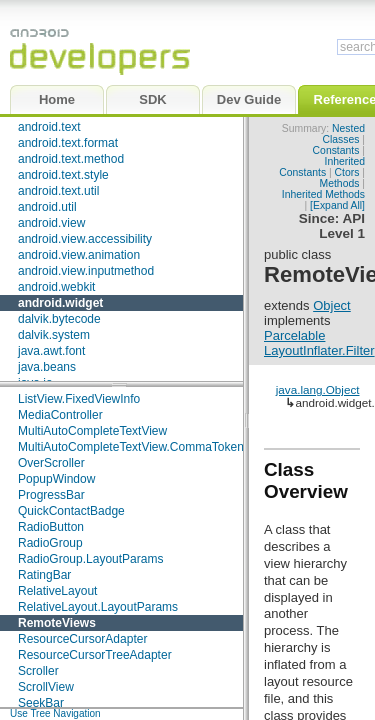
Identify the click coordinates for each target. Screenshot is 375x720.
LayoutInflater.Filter (319, 350)
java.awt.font (51, 351)
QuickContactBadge (71, 511)
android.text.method (71, 159)
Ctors (347, 172)
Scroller (38, 671)
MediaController (60, 415)
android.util (47, 207)
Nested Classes (343, 134)
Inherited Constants (322, 167)
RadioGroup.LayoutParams (90, 559)
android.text (49, 127)
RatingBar (44, 575)
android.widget (60, 303)
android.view (51, 223)
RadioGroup (50, 543)
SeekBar (41, 703)
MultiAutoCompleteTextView (92, 431)
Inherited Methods (323, 194)
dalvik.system (54, 335)
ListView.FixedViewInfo (79, 399)
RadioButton (51, 527)
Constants (336, 150)
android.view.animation (79, 255)
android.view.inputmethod (86, 271)
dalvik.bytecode (59, 319)
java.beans (47, 367)
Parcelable (294, 335)
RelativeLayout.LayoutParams (98, 607)
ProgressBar (51, 495)
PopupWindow (56, 479)
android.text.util (58, 191)
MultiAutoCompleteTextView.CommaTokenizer (140, 447)
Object (332, 305)
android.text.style (63, 175)
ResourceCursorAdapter (82, 639)
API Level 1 (342, 226)
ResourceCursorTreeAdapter (95, 655)
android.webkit (56, 287)
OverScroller (51, 463)
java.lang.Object (318, 389)
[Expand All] (337, 205)
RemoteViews (57, 623)
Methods (340, 183)
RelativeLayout (57, 591)
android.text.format (68, 143)
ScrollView (46, 687)
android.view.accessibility (85, 239)
